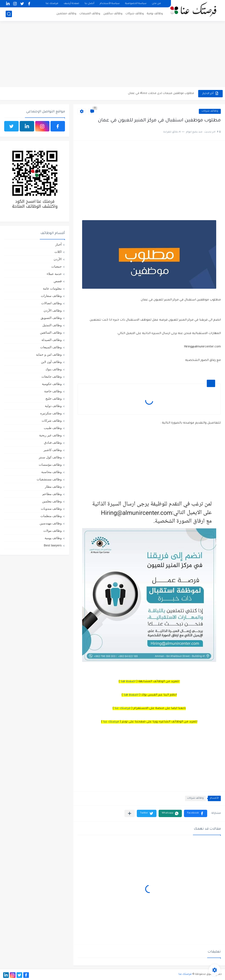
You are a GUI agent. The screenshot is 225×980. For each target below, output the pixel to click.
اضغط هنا (128, 682)
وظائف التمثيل (52, 325)
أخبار (58, 244)
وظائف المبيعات (90, 14)
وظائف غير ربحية (50, 435)
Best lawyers (53, 545)
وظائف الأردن (53, 310)
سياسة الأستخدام (110, 4)
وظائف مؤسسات (50, 465)
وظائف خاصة (53, 391)
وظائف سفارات (51, 296)
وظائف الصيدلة (52, 340)
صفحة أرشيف (71, 4)
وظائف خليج (54, 398)
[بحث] (9, 14)
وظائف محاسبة (51, 472)
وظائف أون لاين (51, 362)
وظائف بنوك (54, 369)
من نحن (156, 4)
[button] (196, 813)
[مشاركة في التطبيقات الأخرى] (130, 813)
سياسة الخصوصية (136, 4)
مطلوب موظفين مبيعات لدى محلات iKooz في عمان (161, 93)
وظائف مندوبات (51, 509)
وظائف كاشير (53, 450)
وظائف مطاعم (52, 494)
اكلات (58, 252)
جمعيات (56, 266)
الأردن (58, 259)
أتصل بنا (89, 4)
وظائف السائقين (51, 332)
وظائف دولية (53, 406)
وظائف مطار (53, 487)
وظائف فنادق (53, 443)
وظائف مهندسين (51, 523)
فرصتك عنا (52, 4)
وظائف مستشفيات (49, 479)
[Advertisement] (112, 55)
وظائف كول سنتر (50, 457)
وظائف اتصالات (51, 303)
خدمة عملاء (54, 274)
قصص (58, 281)
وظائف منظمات (51, 516)
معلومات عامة (52, 288)
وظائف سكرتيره (51, 413)
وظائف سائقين (113, 14)
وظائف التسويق (51, 318)
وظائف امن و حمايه (49, 354)
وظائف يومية (155, 14)
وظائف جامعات (52, 376)
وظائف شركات (135, 14)
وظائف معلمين (66, 14)
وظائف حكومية (52, 384)
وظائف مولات (52, 531)
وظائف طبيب (53, 428)
